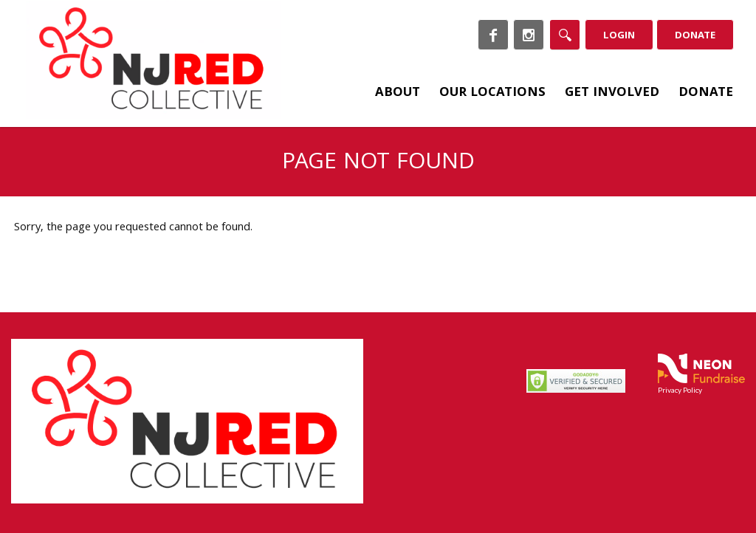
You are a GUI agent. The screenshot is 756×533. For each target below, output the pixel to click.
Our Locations (492, 93)
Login (619, 36)
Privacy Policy (680, 390)
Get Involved (612, 93)
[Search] (565, 35)
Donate (695, 36)
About (398, 93)
